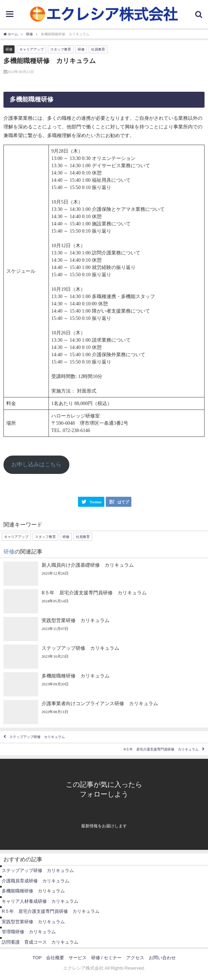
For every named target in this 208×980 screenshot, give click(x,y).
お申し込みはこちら (36, 464)
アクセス (135, 958)
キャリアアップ (32, 49)
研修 (9, 50)
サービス (78, 958)
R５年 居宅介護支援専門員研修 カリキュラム (161, 749)
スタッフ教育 (61, 49)
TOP (37, 958)
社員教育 (98, 49)
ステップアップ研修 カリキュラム (37, 737)
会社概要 (55, 958)
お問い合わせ (162, 958)
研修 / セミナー (106, 958)
